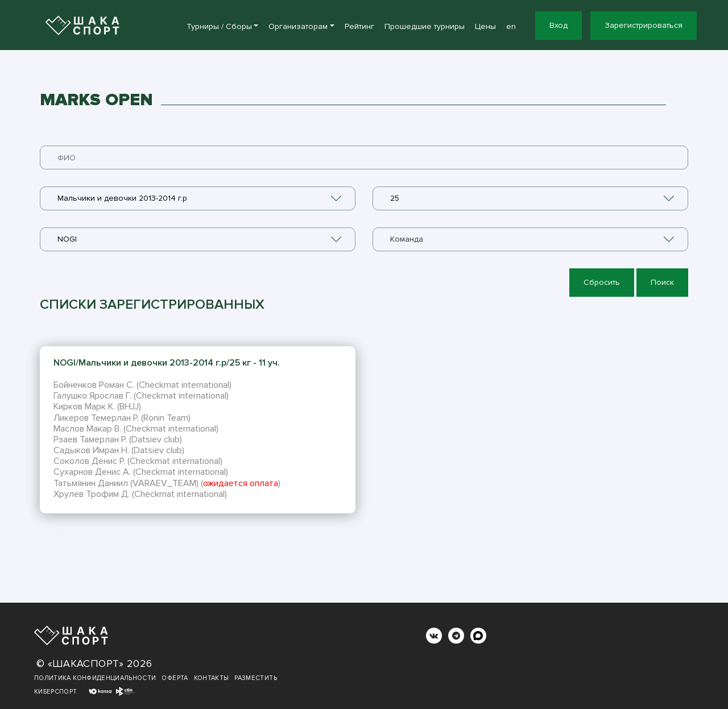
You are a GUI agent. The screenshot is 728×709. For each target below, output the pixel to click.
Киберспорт (56, 692)
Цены (485, 26)
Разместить (256, 678)
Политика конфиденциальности (95, 678)
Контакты (212, 678)
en (511, 26)
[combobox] (198, 198)
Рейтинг (359, 26)
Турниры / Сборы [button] (219, 26)
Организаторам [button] (298, 26)
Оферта (175, 678)
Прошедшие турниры (425, 26)
